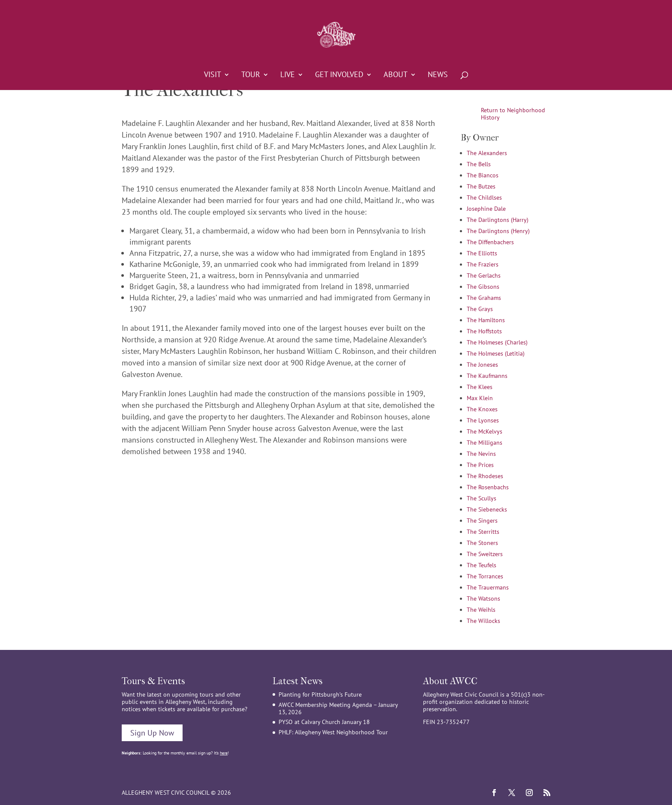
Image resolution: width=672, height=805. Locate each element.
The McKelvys (484, 431)
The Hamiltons (486, 320)
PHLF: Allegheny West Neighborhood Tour (333, 732)
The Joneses (482, 365)
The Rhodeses (485, 476)
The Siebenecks (487, 509)
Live (288, 75)
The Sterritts (483, 532)
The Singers (482, 521)
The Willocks (483, 621)
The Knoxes (482, 409)
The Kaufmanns (487, 376)
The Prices (480, 465)
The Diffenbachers (490, 242)
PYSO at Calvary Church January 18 (324, 722)
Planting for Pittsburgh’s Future (320, 694)
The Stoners (482, 543)
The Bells (479, 164)
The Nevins (481, 454)
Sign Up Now (152, 733)
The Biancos (483, 175)
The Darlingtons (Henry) (498, 231)
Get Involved (339, 75)
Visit (213, 75)
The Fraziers (483, 264)
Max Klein (480, 398)
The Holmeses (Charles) (497, 342)
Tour (251, 75)
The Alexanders (487, 153)
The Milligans (484, 443)
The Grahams (484, 298)
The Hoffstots (484, 331)
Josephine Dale (486, 209)
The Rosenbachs (488, 487)
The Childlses (484, 198)
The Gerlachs (484, 275)
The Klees (480, 387)
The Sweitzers (485, 554)
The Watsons (483, 599)
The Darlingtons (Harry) (498, 220)
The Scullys (481, 498)
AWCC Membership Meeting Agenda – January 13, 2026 (338, 708)
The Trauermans (488, 587)
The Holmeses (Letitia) (496, 353)
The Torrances (485, 576)
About (396, 75)
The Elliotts (482, 253)
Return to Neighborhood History (513, 114)
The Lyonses (483, 420)
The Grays (480, 309)
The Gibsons (483, 287)
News (438, 75)
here (224, 753)
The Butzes (481, 186)
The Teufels (481, 565)
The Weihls (481, 610)
